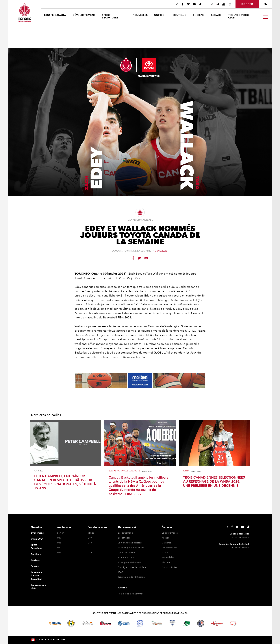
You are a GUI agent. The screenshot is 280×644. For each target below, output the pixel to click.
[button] (55, 16)
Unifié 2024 (37, 539)
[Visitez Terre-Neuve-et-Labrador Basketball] (201, 623)
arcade (216, 15)
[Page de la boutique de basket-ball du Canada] (230, 4)
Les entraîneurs (126, 533)
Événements (38, 533)
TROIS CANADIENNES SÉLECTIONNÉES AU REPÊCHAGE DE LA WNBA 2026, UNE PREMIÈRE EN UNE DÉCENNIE (214, 482)
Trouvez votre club (239, 16)
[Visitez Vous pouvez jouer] (246, 623)
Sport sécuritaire (110, 16)
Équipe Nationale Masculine (124, 471)
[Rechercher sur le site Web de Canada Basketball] (212, 4)
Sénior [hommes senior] (91, 533)
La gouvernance (170, 533)
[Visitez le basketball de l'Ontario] (106, 623)
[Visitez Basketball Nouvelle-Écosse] (173, 623)
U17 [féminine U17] (59, 548)
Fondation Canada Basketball (36, 576)
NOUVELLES (140, 15)
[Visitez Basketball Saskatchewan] (71, 623)
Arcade (35, 566)
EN (265, 4)
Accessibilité (168, 557)
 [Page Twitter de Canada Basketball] (188, 4)
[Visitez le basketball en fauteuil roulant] (233, 623)
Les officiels (124, 538)
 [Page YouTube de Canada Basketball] (194, 4)
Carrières (166, 543)
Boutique (36, 554)
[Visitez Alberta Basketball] (55, 623)
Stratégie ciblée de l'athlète (132, 567)
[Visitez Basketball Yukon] (217, 623)
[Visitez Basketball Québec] (124, 623)
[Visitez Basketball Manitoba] (87, 623)
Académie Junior (127, 557)
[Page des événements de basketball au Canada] (224, 4)
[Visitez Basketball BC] (37, 623)
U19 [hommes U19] (90, 538)
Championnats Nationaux (131, 562)
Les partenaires (169, 548)
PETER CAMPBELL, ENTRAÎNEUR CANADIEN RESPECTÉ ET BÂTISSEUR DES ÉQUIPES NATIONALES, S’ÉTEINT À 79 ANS (65, 482)
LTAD (121, 572)
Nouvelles (36, 527)
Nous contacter (169, 567)
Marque (166, 562)
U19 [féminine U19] (59, 538)
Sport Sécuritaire (37, 547)
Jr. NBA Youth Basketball (130, 543)
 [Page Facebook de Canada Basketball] (182, 4)
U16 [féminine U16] (59, 552)
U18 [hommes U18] (90, 543)
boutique (179, 15)
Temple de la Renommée (131, 594)
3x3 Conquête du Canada (131, 548)
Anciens (35, 560)
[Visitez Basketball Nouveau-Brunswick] (156, 623)
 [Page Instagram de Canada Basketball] (177, 4)
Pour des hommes (97, 527)
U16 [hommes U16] (90, 552)
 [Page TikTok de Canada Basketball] (200, 4)
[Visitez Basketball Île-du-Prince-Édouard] (187, 623)
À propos (167, 527)
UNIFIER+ (160, 15)
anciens (198, 15)
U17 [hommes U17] (90, 548)
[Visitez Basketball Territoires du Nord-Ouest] (140, 623)
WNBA (186, 471)
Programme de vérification (131, 577)
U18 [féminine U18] (59, 543)
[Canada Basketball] (25, 13)
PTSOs (165, 552)
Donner (247, 4)
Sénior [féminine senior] (60, 533)
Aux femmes (64, 527)
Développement (127, 527)
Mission (166, 538)
